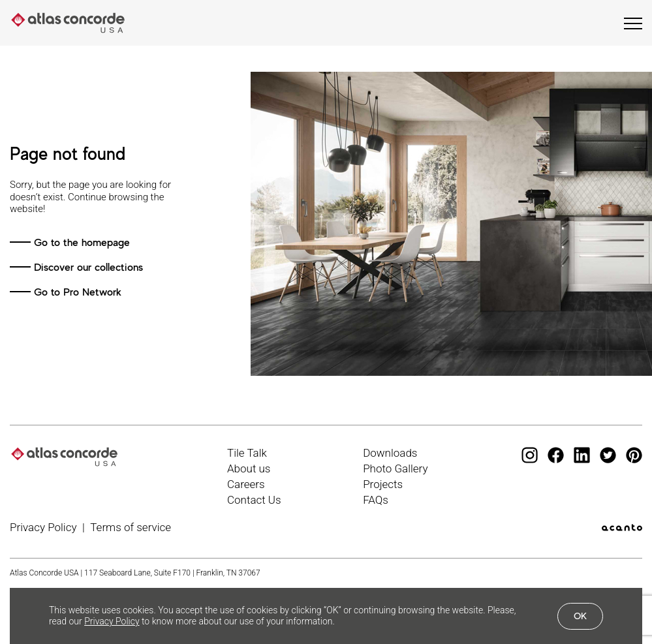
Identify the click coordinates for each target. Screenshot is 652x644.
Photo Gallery (395, 468)
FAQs (376, 500)
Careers (246, 484)
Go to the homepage (82, 242)
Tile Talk (247, 453)
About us (249, 468)
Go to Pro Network (78, 292)
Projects (383, 484)
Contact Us (254, 500)
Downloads (390, 453)
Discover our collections (88, 267)
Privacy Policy (43, 527)
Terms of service (131, 527)
